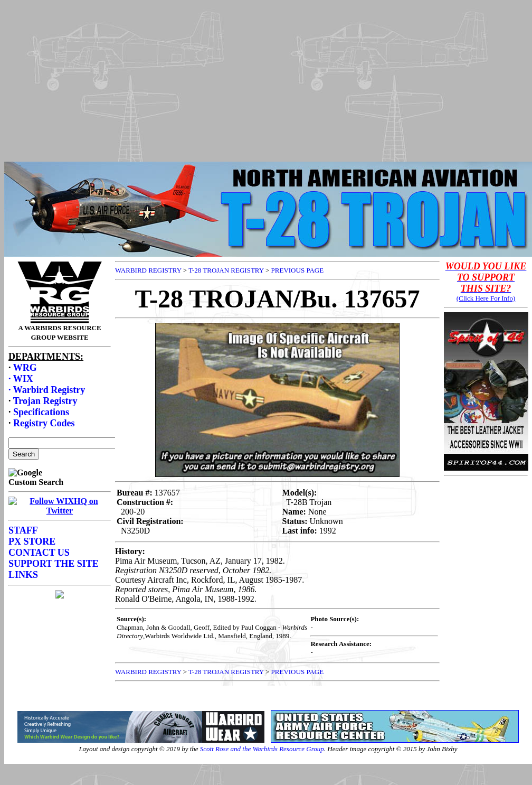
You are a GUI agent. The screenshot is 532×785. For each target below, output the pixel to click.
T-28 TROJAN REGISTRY (226, 270)
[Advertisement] (266, 78)
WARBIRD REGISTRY (148, 270)
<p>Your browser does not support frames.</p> (60, 481)
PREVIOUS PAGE (298, 270)
